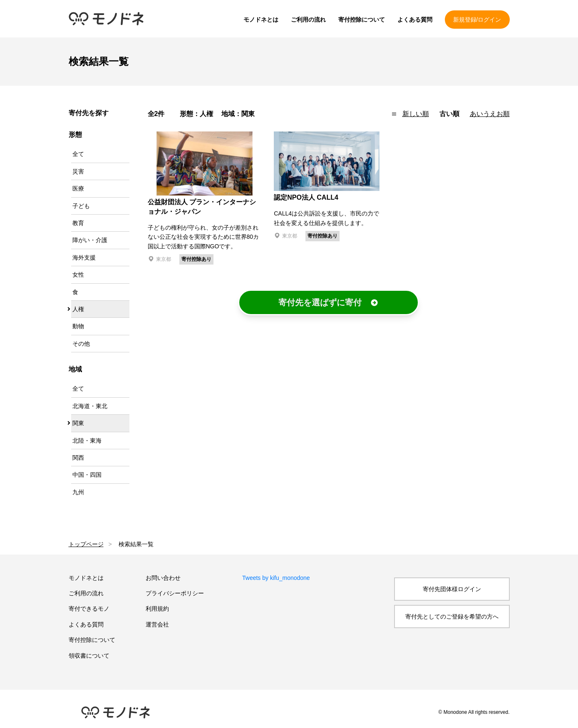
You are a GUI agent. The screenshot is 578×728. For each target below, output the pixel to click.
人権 (78, 309)
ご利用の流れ (308, 20)
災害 (78, 171)
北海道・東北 (90, 406)
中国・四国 (87, 475)
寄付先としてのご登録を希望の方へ (452, 617)
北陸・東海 (87, 441)
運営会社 (157, 624)
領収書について (89, 656)
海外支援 (84, 258)
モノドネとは (261, 20)
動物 (78, 326)
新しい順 (416, 114)
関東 (78, 423)
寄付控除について (362, 20)
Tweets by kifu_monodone (276, 578)
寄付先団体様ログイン (452, 589)
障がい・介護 (90, 240)
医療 (78, 188)
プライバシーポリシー (175, 593)
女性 (78, 275)
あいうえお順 (490, 114)
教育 (78, 223)
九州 (78, 492)
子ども (81, 206)
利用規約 (157, 609)
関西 (78, 458)
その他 (81, 344)
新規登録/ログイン (477, 20)
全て (78, 154)
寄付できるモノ (89, 609)
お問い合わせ (163, 578)
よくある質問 (415, 20)
